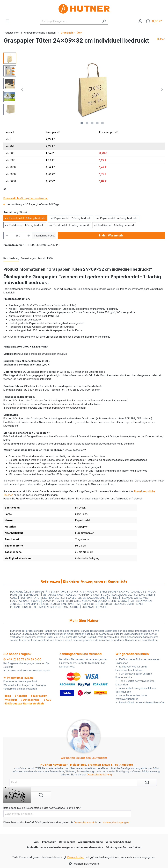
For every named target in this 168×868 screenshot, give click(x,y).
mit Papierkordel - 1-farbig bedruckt (25, 218)
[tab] (11, 258)
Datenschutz (67, 842)
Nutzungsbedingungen (116, 822)
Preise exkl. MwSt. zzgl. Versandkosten (25, 198)
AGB (37, 842)
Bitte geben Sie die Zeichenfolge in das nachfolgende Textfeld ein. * (42, 808)
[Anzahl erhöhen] (29, 236)
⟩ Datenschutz (30, 700)
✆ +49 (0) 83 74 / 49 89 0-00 (22, 659)
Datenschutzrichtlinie (86, 822)
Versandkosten (76, 857)
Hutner (161, 39)
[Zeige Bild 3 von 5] (92, 123)
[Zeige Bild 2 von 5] (87, 123)
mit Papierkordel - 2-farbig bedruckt (71, 218)
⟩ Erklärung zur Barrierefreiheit (24, 703)
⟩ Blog (7, 696)
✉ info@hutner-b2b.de (18, 678)
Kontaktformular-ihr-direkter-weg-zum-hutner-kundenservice (65, 847)
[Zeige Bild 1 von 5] (82, 123)
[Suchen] (104, 21)
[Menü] (7, 21)
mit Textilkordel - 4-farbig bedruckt (114, 225)
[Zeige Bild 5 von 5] (102, 123)
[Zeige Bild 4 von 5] (97, 123)
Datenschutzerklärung (99, 774)
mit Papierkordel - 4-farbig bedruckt (117, 218)
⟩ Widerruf (10, 700)
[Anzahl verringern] (7, 236)
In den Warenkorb (111, 235)
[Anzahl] (18, 236)
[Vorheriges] (22, 89)
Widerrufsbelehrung (90, 842)
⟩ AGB (48, 700)
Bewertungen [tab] (28, 258)
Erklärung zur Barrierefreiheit (124, 847)
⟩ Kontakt (21, 696)
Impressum (49, 842)
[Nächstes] (162, 89)
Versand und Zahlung (118, 842)
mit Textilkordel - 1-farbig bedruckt (25, 225)
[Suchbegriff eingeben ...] (70, 21)
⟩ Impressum (39, 696)
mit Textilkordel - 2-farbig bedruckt (69, 225)
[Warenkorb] (154, 21)
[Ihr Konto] (140, 21)
